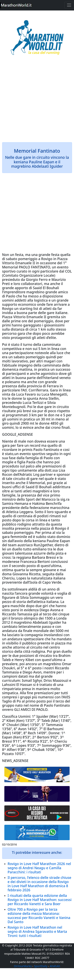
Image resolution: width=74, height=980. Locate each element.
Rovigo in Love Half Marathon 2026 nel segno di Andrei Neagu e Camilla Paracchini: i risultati (39, 868)
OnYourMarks (23, 966)
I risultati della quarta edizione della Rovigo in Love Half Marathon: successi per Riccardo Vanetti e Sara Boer (40, 900)
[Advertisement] (37, 101)
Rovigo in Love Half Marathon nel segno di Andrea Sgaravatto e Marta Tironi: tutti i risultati (37, 931)
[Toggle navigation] (69, 5)
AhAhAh (55, 966)
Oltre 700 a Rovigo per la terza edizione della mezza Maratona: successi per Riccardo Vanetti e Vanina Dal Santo (39, 916)
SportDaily (41, 966)
